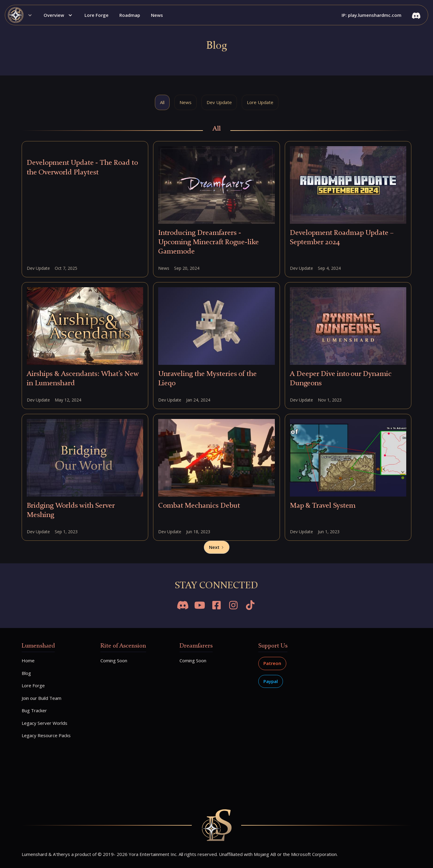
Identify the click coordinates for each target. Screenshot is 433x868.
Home (28, 660)
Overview (54, 15)
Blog (26, 673)
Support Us (273, 646)
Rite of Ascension (123, 646)
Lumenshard (38, 646)
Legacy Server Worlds (45, 723)
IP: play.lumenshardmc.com (372, 15)
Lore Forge (97, 15)
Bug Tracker (34, 710)
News (157, 15)
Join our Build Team (41, 698)
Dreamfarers (196, 646)
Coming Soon (114, 660)
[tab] (162, 103)
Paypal (271, 681)
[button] (22, 15)
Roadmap (130, 15)
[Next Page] (217, 547)
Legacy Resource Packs (46, 735)
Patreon (272, 663)
